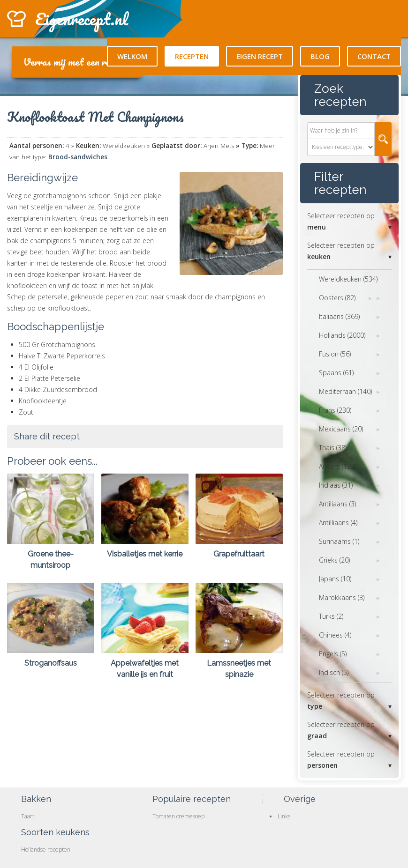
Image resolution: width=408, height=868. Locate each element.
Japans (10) (335, 579)
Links (284, 816)
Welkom (132, 56)
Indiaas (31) (336, 485)
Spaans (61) (336, 373)
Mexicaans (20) (341, 429)
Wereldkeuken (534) (348, 279)
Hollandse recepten (46, 849)
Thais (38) (333, 448)
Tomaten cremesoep (178, 816)
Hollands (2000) (342, 335)
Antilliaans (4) (338, 523)
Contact (374, 56)
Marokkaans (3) (342, 597)
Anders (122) (337, 466)
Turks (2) (331, 616)
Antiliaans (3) (337, 504)
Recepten (192, 56)
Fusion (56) (335, 354)
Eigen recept (260, 56)
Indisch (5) (334, 672)
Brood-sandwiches (78, 157)
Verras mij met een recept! (77, 62)
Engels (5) (333, 654)
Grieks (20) (334, 560)
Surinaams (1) (339, 541)
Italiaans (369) (339, 316)
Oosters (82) (337, 298)
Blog (320, 56)
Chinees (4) (335, 635)
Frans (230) (335, 410)
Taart (28, 816)
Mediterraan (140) (345, 391)
